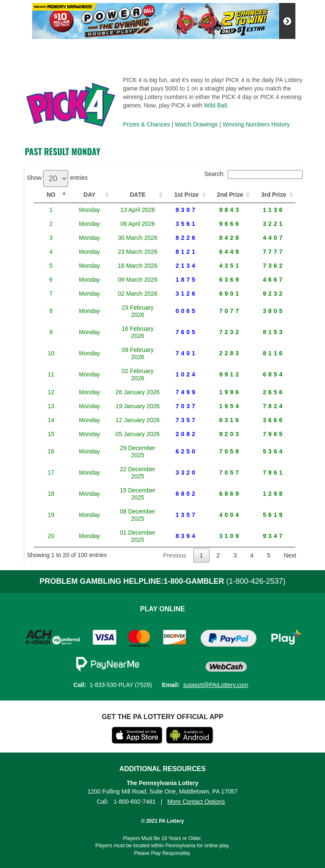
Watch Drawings (196, 124)
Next (290, 491)
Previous (174, 491)
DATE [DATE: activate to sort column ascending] (127, 195)
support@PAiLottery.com (216, 620)
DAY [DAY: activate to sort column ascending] (77, 195)
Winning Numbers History (256, 124)
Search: (253, 174)
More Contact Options (196, 737)
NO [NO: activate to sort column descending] (47, 195)
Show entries (57, 178)
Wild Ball (215, 105)
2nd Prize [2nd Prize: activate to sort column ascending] (228, 195)
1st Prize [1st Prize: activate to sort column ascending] (183, 195)
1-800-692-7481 (135, 737)
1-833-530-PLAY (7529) (121, 620)
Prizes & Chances (146, 124)
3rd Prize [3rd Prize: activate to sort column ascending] (273, 195)
